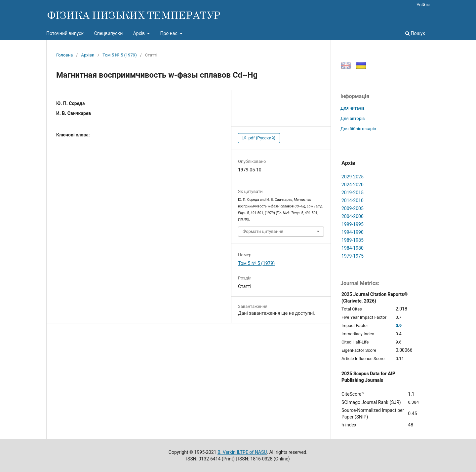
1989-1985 (353, 240)
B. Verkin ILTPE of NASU (242, 452)
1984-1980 (353, 248)
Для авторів (353, 118)
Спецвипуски (109, 33)
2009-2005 (353, 208)
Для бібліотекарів (358, 129)
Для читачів (353, 108)
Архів (140, 33)
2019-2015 (353, 193)
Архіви (88, 55)
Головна (64, 55)
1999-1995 (353, 224)
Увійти (423, 5)
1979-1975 (353, 256)
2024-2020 (353, 185)
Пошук (415, 33)
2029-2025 (353, 177)
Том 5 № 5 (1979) (119, 55)
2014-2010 (353, 200)
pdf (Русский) (261, 138)
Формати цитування (263, 231)
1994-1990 (353, 232)
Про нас (169, 33)
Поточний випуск (65, 33)
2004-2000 (353, 216)
